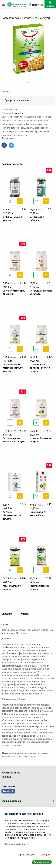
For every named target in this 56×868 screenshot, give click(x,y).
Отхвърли (45, 855)
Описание (7, 614)
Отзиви (25, 614)
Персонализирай (26, 855)
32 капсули (18, 113)
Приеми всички (42, 862)
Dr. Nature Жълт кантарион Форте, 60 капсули (40, 368)
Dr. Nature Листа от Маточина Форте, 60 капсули (13, 368)
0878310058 (37, 5)
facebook (8, 791)
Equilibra (13, 109)
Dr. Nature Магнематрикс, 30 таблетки (12, 515)
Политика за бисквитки (17, 844)
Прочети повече (10, 138)
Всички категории (11, 801)
